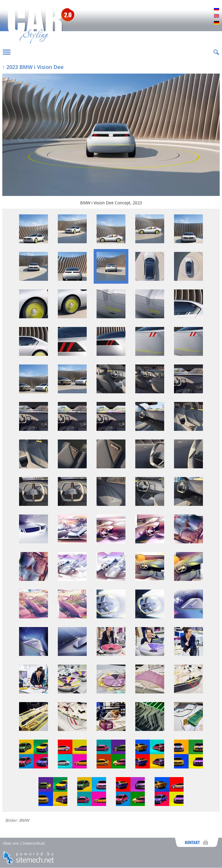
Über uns (11, 843)
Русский (217, 9)
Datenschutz (34, 843)
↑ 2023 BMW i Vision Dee (33, 67)
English (217, 16)
